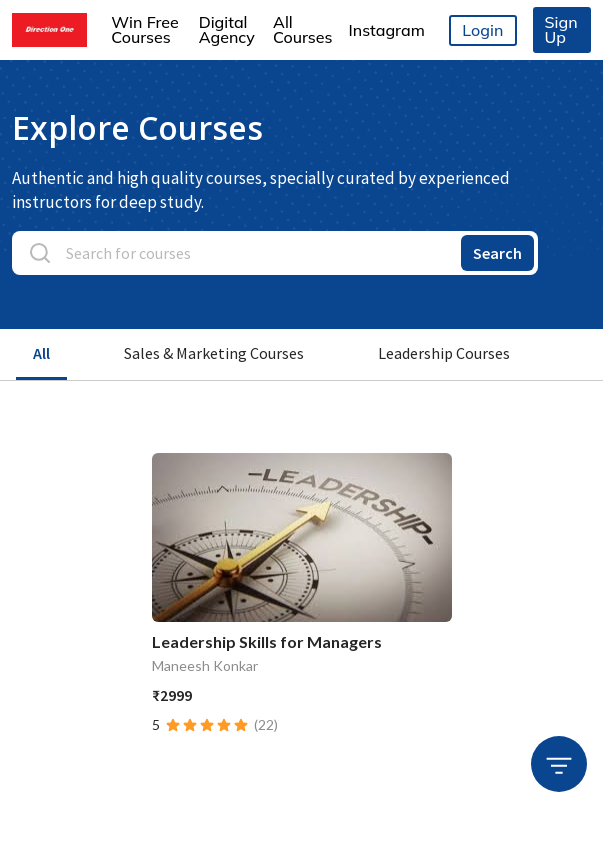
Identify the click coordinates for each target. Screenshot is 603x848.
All (41, 353)
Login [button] (482, 30)
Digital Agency (227, 29)
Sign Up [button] (561, 29)
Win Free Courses (145, 29)
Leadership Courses (444, 353)
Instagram (386, 30)
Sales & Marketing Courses (214, 353)
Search (497, 253)
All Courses (302, 29)
